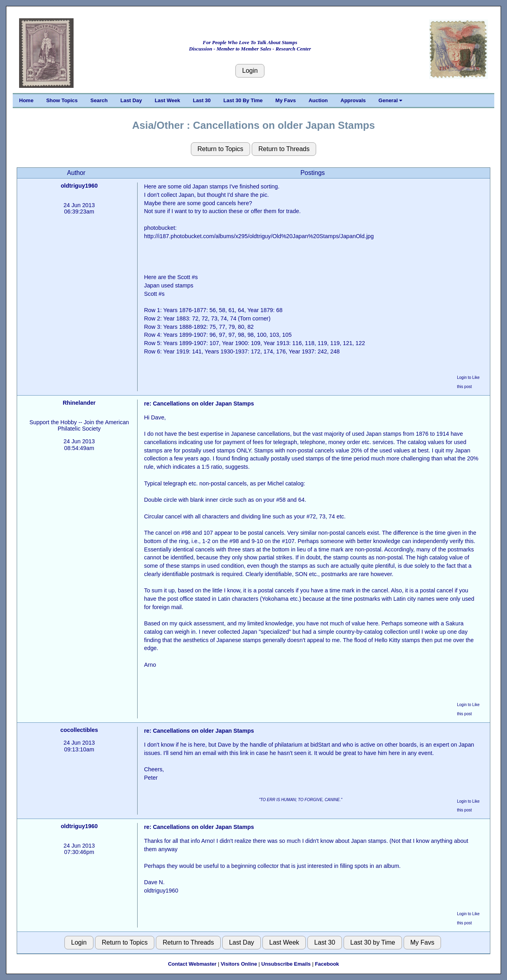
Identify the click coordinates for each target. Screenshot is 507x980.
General (390, 100)
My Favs (286, 100)
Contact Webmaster (192, 964)
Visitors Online (239, 964)
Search (99, 100)
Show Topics (62, 100)
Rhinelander (79, 403)
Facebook (327, 964)
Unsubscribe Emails (286, 964)
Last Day (131, 100)
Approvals (353, 100)
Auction (318, 100)
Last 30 (202, 100)
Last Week (167, 100)
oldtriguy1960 (79, 186)
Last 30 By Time (243, 100)
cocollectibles (79, 730)
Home (26, 100)
